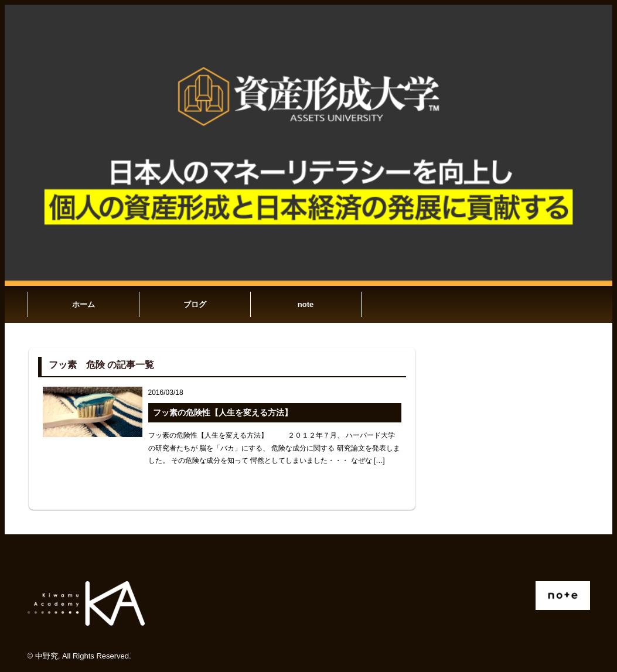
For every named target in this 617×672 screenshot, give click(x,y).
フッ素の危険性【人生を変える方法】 (223, 412)
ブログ (195, 304)
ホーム (83, 304)
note (306, 304)
